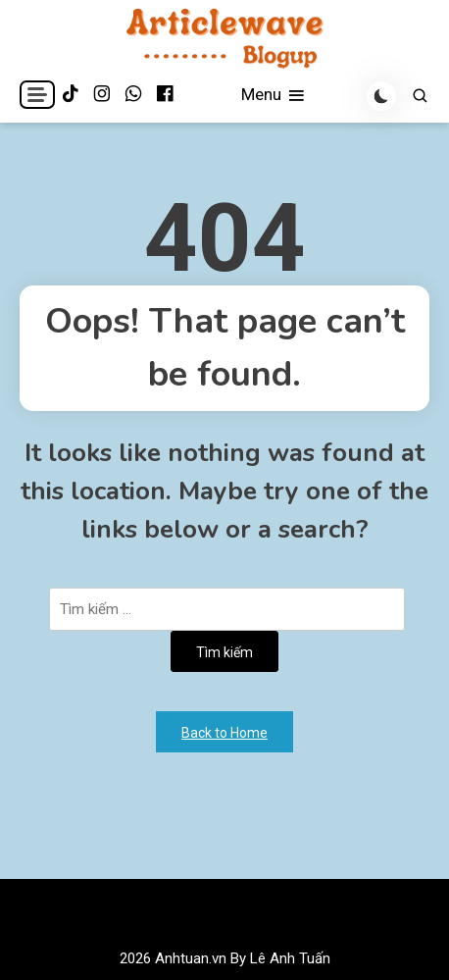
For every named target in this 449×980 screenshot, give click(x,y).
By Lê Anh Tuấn (280, 958)
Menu (274, 96)
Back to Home (224, 733)
